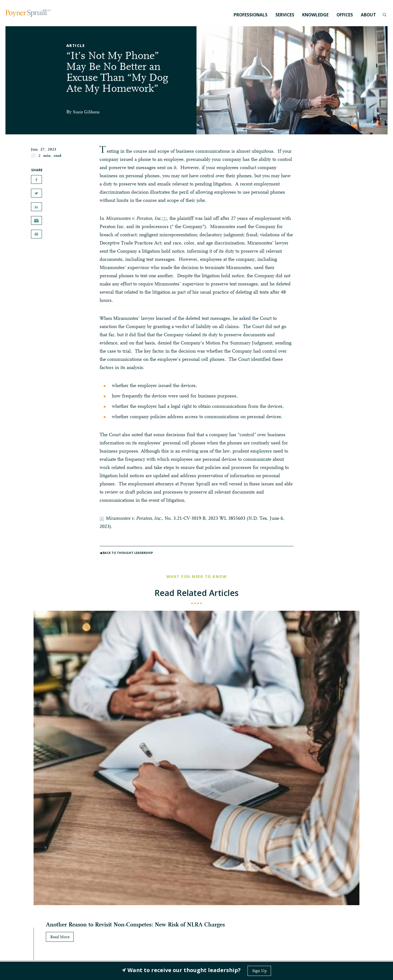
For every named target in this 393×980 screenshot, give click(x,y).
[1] (165, 219)
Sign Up (259, 971)
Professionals (251, 15)
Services (285, 15)
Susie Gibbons (88, 112)
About (368, 15)
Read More (33, 761)
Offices (345, 15)
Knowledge (315, 15)
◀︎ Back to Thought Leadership (128, 555)
